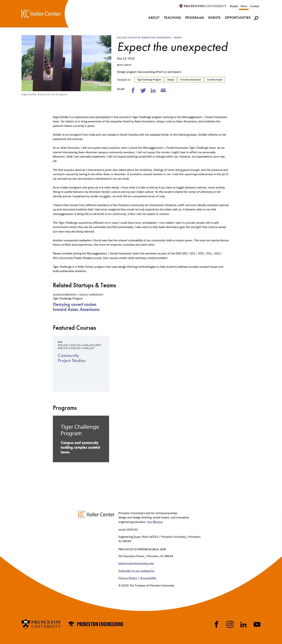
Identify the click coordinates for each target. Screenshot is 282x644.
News (244, 6)
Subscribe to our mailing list (136, 571)
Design (171, 80)
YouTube (257, 624)
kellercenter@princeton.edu (136, 563)
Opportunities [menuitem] (238, 18)
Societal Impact (215, 80)
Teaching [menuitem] (172, 18)
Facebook (216, 624)
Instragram (230, 624)
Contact (255, 6)
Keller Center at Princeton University (144, 37)
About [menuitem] (154, 18)
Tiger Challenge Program (149, 80)
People (234, 6)
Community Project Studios (72, 358)
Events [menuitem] (214, 18)
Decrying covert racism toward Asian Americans (76, 307)
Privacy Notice (128, 578)
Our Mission (155, 522)
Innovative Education (191, 80)
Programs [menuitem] (195, 18)
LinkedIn (244, 624)
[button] (256, 18)
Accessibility (148, 578)
